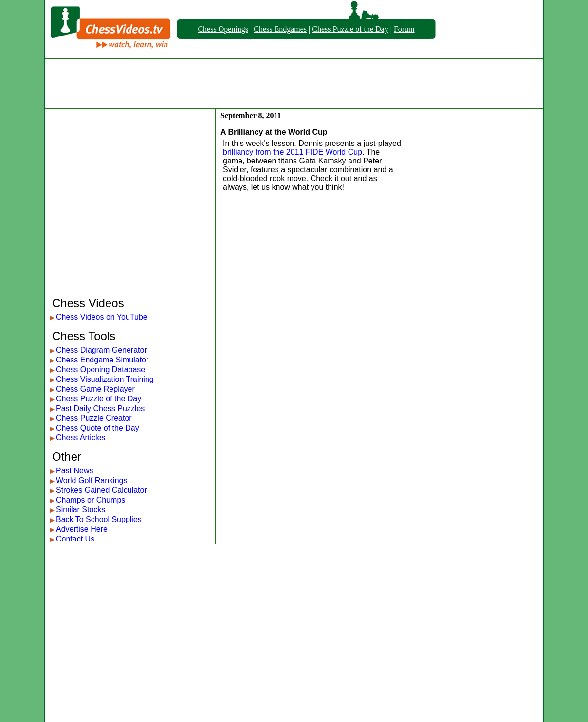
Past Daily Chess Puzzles (100, 408)
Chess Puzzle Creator (94, 418)
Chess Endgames (280, 29)
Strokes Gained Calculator (101, 490)
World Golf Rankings (92, 480)
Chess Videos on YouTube (102, 317)
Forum (404, 29)
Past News (74, 471)
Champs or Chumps (91, 500)
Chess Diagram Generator (101, 350)
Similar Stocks (81, 510)
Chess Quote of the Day (98, 428)
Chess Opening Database (101, 370)
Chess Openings (223, 29)
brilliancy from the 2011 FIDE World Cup (293, 152)
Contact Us (75, 539)
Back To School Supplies (99, 519)
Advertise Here (82, 529)
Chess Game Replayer (95, 389)
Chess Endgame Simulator (102, 360)
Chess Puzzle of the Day (350, 29)
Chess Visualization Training (105, 379)
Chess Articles (81, 438)
